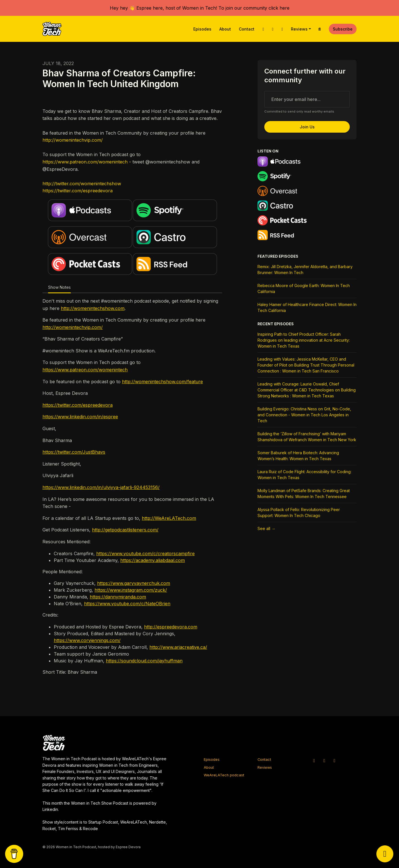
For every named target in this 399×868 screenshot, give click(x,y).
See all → (266, 528)
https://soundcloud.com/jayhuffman (144, 661)
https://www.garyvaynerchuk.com (134, 583)
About (225, 29)
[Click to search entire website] (320, 29)
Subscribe (343, 29)
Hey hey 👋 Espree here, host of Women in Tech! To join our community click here (200, 8)
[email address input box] (307, 99)
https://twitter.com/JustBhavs (74, 452)
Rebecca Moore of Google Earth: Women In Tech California (304, 288)
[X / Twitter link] (263, 29)
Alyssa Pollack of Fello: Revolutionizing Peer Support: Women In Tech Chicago (299, 512)
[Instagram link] (273, 29)
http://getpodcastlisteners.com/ (125, 530)
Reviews (299, 29)
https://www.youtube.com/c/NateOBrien (127, 604)
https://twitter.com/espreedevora (78, 191)
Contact (247, 29)
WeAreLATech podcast (224, 775)
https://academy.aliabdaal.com (153, 560)
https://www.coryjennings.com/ (87, 640)
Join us (307, 127)
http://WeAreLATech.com (169, 518)
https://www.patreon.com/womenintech (85, 162)
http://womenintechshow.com (93, 308)
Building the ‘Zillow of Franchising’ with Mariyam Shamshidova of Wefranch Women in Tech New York (307, 437)
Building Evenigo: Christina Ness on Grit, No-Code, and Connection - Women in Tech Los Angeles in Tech (304, 415)
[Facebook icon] (334, 761)
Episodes (202, 29)
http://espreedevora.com (171, 627)
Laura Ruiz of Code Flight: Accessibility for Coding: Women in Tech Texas (304, 475)
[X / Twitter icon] (314, 761)
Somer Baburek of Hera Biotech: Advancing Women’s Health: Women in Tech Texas (298, 456)
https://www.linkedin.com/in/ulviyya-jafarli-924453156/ (101, 487)
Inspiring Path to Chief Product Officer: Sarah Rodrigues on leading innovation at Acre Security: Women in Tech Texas (304, 340)
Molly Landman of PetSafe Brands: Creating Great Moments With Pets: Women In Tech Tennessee (304, 494)
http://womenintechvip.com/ (73, 140)
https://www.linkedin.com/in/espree (80, 417)
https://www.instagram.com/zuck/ (131, 590)
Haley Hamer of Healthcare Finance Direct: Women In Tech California (307, 307)
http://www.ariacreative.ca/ (178, 647)
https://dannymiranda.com (118, 597)
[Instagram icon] (324, 761)
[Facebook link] (282, 29)
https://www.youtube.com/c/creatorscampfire (145, 553)
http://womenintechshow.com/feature (162, 382)
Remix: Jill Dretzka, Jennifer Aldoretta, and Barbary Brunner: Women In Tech (305, 270)
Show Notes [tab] (59, 287)
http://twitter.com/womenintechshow (82, 184)
